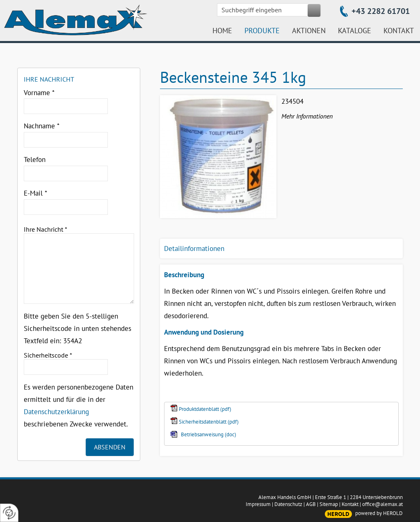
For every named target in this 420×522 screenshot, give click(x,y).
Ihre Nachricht (46, 229)
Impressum (258, 504)
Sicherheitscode (48, 355)
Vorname (39, 93)
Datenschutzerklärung (56, 412)
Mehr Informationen (307, 116)
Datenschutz (288, 504)
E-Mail (35, 193)
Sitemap (329, 504)
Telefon (35, 160)
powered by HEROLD (379, 513)
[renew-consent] (9, 513)
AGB (311, 504)
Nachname (42, 126)
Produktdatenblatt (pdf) (205, 409)
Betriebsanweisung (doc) (209, 434)
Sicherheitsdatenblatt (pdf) (209, 422)
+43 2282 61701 (381, 11)
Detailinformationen (194, 248)
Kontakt (350, 504)
